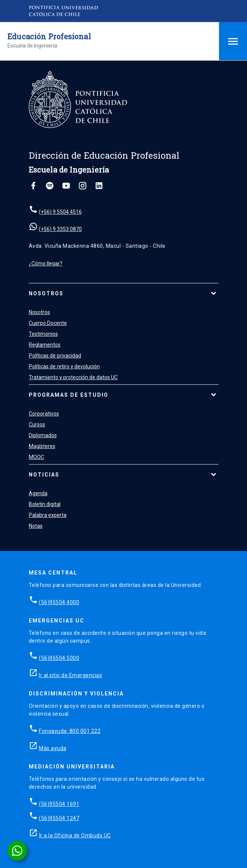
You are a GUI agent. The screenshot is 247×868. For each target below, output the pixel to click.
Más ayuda (53, 748)
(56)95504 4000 (59, 602)
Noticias (44, 475)
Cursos (37, 424)
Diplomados (43, 435)
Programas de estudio (69, 395)
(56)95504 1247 (59, 818)
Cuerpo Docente (48, 323)
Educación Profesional (49, 36)
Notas (36, 526)
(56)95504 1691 (59, 804)
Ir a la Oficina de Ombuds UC (75, 835)
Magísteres (42, 446)
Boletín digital (45, 504)
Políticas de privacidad (55, 356)
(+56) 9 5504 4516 (60, 212)
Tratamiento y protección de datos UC (73, 377)
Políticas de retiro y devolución (64, 366)
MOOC (36, 457)
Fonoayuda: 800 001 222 (70, 731)
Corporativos (44, 414)
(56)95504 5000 (59, 658)
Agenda (38, 493)
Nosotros (46, 293)
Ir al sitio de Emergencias (70, 675)
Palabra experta (48, 515)
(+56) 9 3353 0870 (60, 229)
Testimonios (43, 334)
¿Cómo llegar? (46, 264)
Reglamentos (45, 345)
